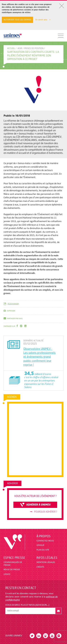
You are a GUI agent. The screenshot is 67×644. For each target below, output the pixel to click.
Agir (20, 48)
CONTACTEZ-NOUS (45, 541)
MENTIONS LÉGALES (46, 562)
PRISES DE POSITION (34, 48)
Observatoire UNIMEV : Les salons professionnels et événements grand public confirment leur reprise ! (39, 357)
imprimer (9, 311)
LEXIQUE (40, 545)
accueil (11, 48)
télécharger (11, 304)
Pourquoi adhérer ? (44, 512)
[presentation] (33, 623)
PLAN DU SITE (43, 550)
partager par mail (13, 319)
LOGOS (7, 574)
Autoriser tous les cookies (17, 20)
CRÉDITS (40, 567)
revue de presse (12, 570)
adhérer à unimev (35, 505)
